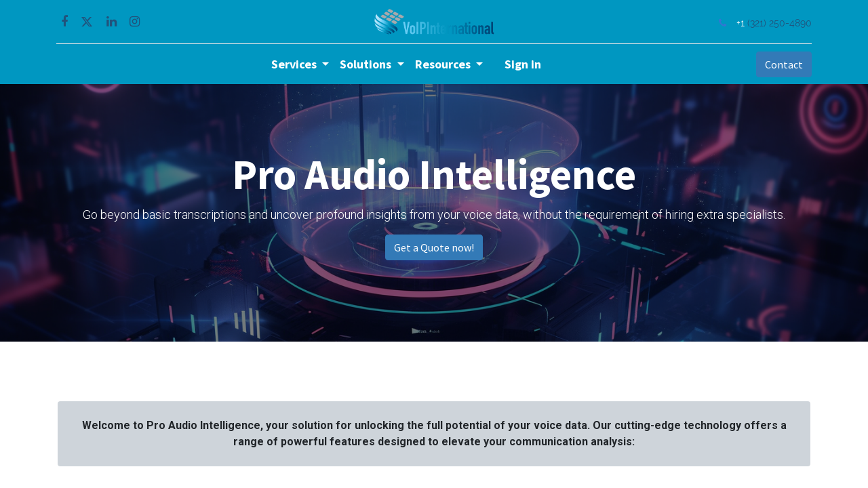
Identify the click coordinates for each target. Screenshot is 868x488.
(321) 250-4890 (778, 23)
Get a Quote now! (434, 247)
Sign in (523, 64)
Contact (783, 64)
